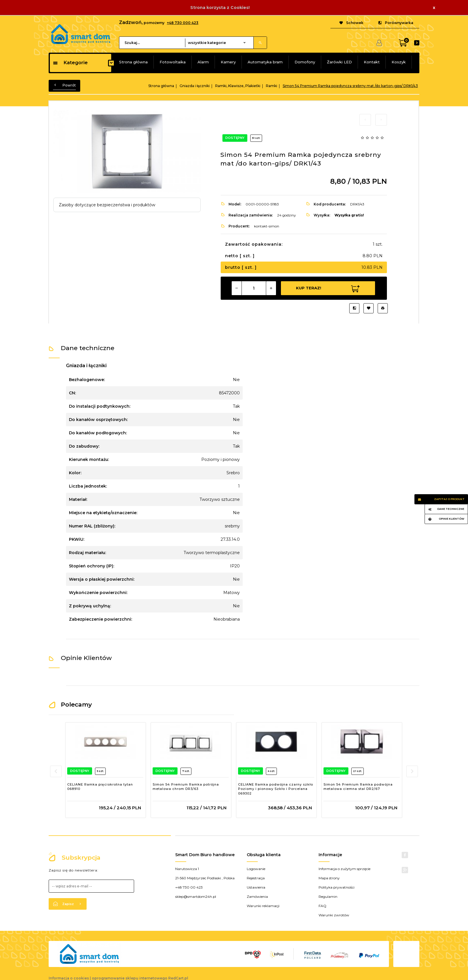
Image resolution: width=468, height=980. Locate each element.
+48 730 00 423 (189, 887)
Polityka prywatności (337, 887)
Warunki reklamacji (263, 906)
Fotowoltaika (173, 62)
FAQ (322, 906)
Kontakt (372, 62)
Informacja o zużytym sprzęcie (344, 869)
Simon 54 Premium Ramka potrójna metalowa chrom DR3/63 (186, 787)
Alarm (203, 62)
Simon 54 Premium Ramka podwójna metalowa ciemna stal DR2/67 (358, 787)
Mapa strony (329, 878)
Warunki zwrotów (334, 915)
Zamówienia (257, 897)
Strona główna (133, 62)
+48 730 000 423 (183, 23)
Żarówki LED (339, 62)
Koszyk (399, 62)
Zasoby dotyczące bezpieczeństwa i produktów (107, 205)
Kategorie (70, 63)
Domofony (305, 62)
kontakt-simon (267, 226)
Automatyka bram (265, 62)
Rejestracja (256, 878)
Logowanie (256, 869)
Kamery (228, 62)
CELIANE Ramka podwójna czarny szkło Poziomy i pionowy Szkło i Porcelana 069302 (276, 789)
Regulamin (328, 897)
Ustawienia (256, 887)
